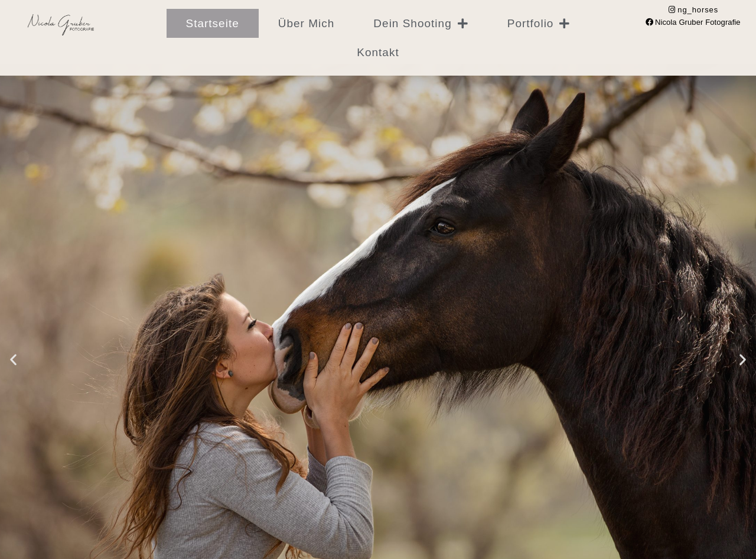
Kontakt (378, 52)
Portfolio (539, 23)
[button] (13, 360)
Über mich (307, 23)
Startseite (213, 23)
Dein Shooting (421, 23)
